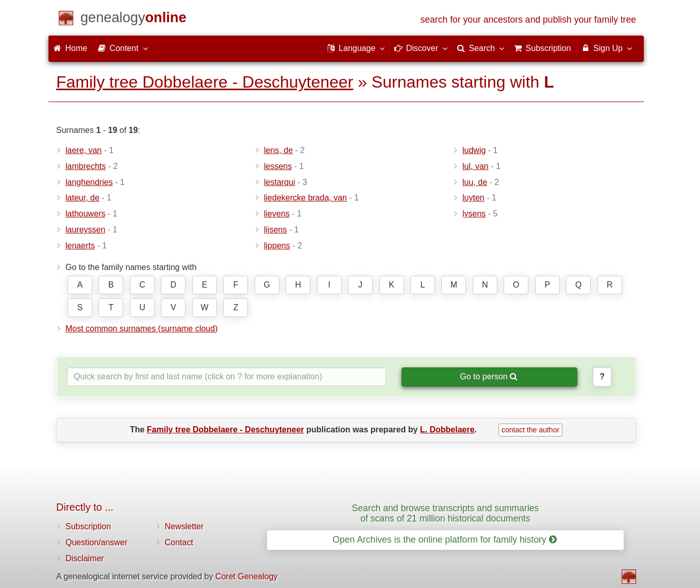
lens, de (278, 150)
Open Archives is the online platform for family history (445, 540)
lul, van (476, 166)
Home (70, 48)
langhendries (89, 182)
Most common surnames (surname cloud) (141, 329)
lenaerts (80, 246)
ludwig (474, 150)
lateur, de (82, 198)
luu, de (475, 182)
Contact (179, 542)
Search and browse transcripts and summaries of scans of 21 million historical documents (446, 513)
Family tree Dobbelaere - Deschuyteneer (205, 82)
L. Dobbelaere (447, 430)
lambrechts (86, 166)
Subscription (88, 526)
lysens (474, 214)
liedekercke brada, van (305, 198)
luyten (473, 198)
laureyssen (85, 230)
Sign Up (606, 48)
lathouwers (85, 214)
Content (122, 48)
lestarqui (279, 182)
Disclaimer (85, 558)
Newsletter (185, 526)
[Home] (134, 19)
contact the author (530, 430)
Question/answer (96, 542)
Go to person (489, 376)
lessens (278, 166)
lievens (277, 214)
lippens (277, 246)
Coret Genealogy (247, 576)
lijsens (275, 230)
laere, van (84, 150)
